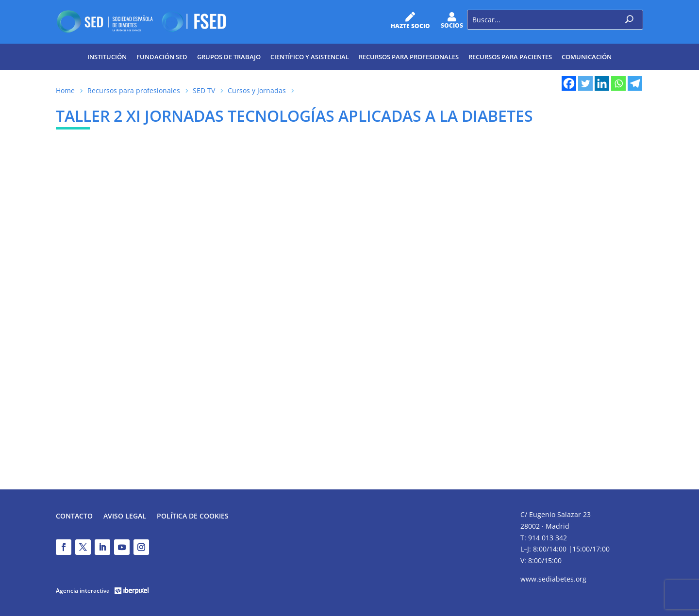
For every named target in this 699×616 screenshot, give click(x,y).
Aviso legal (125, 517)
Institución (107, 57)
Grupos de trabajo (229, 57)
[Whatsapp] (618, 83)
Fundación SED (162, 57)
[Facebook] (569, 83)
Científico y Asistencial (310, 57)
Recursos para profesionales (409, 57)
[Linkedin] (602, 83)
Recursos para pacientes (510, 57)
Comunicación (587, 57)
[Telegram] (635, 83)
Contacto (74, 517)
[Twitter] (585, 83)
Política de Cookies (193, 517)
